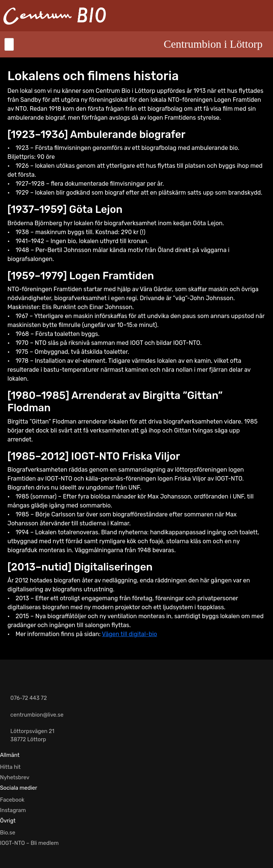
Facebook (12, 800)
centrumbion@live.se (37, 715)
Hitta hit (10, 767)
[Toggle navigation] (9, 44)
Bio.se (8, 833)
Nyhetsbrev (15, 777)
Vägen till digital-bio (130, 634)
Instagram (13, 810)
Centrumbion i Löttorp (213, 44)
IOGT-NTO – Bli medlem (29, 843)
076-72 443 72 (29, 698)
